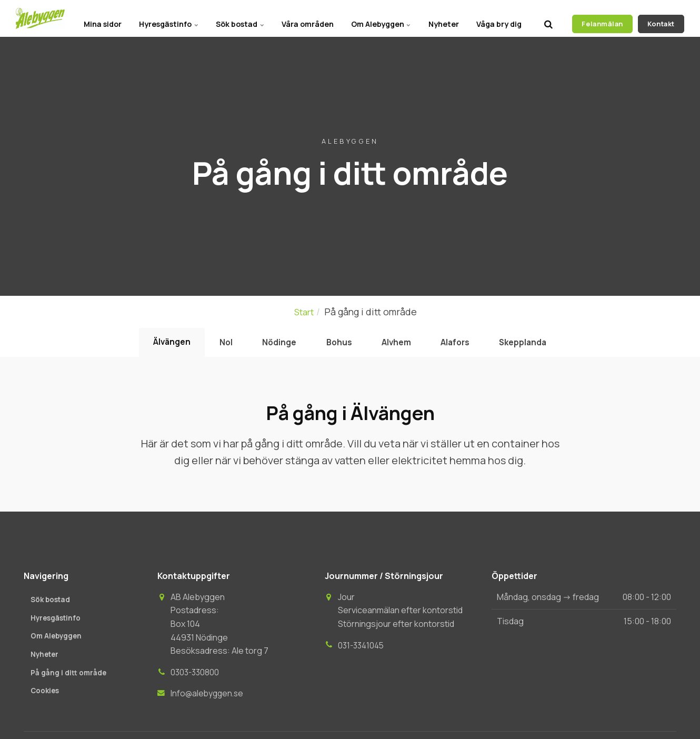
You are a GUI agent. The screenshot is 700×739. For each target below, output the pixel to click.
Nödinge (273, 345)
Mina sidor (78, 18)
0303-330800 (196, 677)
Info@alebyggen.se (208, 698)
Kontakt (661, 18)
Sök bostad (223, 18)
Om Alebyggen (372, 18)
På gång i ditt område (70, 679)
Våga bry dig (497, 18)
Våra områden (294, 18)
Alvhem (401, 345)
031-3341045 (363, 650)
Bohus (338, 345)
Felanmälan (602, 18)
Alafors (466, 345)
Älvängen (153, 344)
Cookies (46, 698)
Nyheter (438, 18)
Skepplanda (541, 345)
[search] (548, 18)
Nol (214, 345)
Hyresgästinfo (148, 18)
